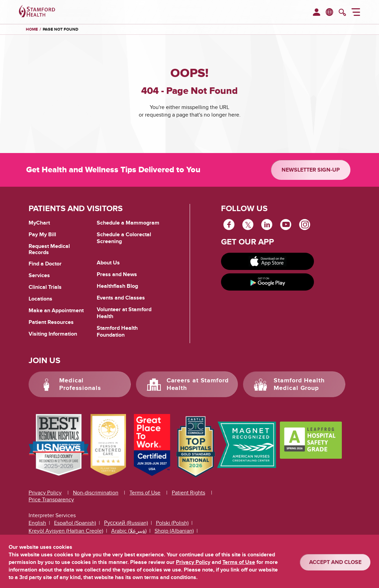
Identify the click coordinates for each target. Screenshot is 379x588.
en (330, 12)
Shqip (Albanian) (174, 531)
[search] (342, 13)
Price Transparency (51, 500)
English (37, 523)
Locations (40, 299)
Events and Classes (121, 298)
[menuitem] (317, 13)
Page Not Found (61, 29)
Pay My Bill (42, 235)
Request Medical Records (49, 249)
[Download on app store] (267, 261)
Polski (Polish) (172, 523)
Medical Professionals (80, 384)
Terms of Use (145, 493)
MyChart (39, 223)
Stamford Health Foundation (117, 331)
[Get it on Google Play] (267, 282)
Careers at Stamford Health (198, 384)
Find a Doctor (45, 264)
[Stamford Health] (37, 12)
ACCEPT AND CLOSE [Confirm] (335, 562)
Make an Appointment (56, 311)
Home (32, 30)
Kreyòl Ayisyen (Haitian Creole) (66, 531)
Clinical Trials (45, 287)
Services (39, 275)
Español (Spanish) (75, 523)
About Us (108, 263)
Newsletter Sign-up (311, 170)
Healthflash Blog (117, 286)
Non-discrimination (96, 493)
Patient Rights (188, 493)
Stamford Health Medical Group (299, 384)
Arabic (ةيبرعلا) (129, 531)
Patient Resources (51, 322)
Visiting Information (53, 334)
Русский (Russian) (126, 523)
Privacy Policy (45, 493)
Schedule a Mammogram (128, 223)
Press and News (117, 274)
